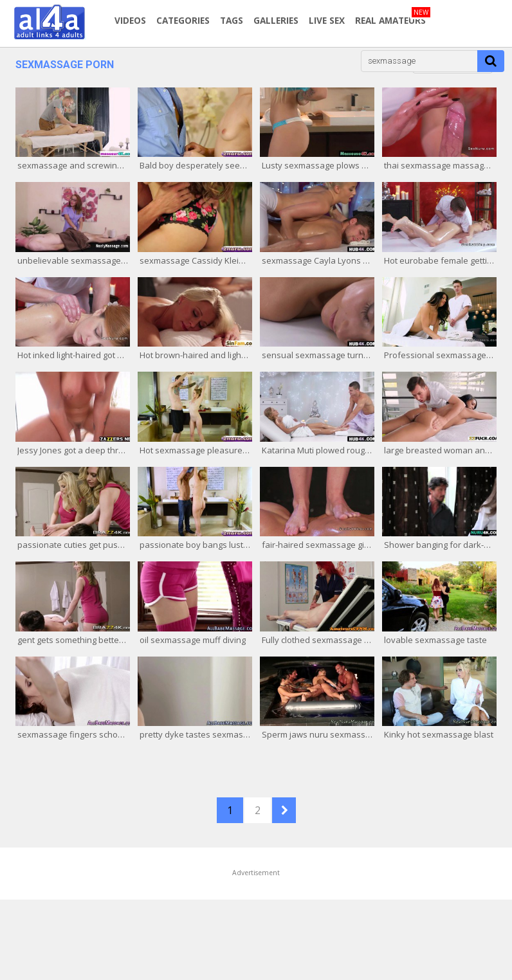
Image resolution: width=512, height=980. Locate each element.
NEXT (284, 810)
